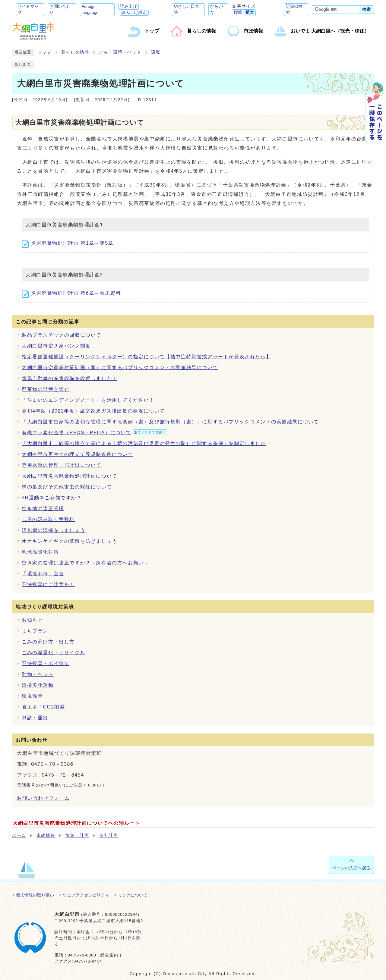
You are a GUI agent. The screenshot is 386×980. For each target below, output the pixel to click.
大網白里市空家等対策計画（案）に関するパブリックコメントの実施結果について (120, 368)
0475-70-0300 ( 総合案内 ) (94, 955)
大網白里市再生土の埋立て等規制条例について (78, 454)
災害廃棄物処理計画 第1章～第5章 (68, 243)
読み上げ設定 (134, 13)
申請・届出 (35, 718)
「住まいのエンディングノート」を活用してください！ (88, 400)
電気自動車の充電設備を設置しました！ (70, 378)
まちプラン (35, 631)
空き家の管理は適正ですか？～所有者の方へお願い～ (85, 563)
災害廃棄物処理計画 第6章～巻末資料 (71, 293)
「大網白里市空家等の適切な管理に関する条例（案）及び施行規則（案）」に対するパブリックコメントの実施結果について (170, 422)
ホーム (19, 836)
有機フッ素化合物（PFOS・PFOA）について (94, 433)
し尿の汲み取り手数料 (48, 519)
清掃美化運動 (38, 685)
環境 (156, 52)
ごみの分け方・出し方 (48, 642)
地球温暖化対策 (40, 552)
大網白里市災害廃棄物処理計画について (70, 476)
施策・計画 (77, 836)
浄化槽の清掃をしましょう (54, 530)
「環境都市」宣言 (43, 574)
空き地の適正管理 (43, 509)
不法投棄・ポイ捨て (46, 663)
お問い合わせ (60, 9)
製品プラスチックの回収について (62, 335)
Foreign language (90, 9)
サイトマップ (28, 9)
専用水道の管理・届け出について (62, 465)
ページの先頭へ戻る (351, 868)
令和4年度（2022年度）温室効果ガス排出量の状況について (93, 411)
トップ (44, 52)
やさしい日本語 (186, 9)
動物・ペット (38, 674)
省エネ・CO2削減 (43, 707)
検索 (366, 9)
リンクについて (133, 895)
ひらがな (217, 9)
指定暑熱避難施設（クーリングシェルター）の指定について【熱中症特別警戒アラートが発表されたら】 (146, 357)
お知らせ (32, 620)
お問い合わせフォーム (43, 798)
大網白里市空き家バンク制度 (56, 346)
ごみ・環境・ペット (120, 52)
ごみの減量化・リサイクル (54, 653)
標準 (238, 13)
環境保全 (32, 696)
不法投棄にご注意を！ (48, 584)
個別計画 (109, 836)
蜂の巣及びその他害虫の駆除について (67, 487)
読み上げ (128, 6)
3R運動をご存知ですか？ (52, 498)
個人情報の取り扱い (35, 895)
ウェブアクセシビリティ (86, 895)
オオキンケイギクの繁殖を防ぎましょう (70, 541)
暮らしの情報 (75, 52)
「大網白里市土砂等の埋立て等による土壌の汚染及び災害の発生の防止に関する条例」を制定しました (144, 443)
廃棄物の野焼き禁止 (46, 389)
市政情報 (46, 836)
